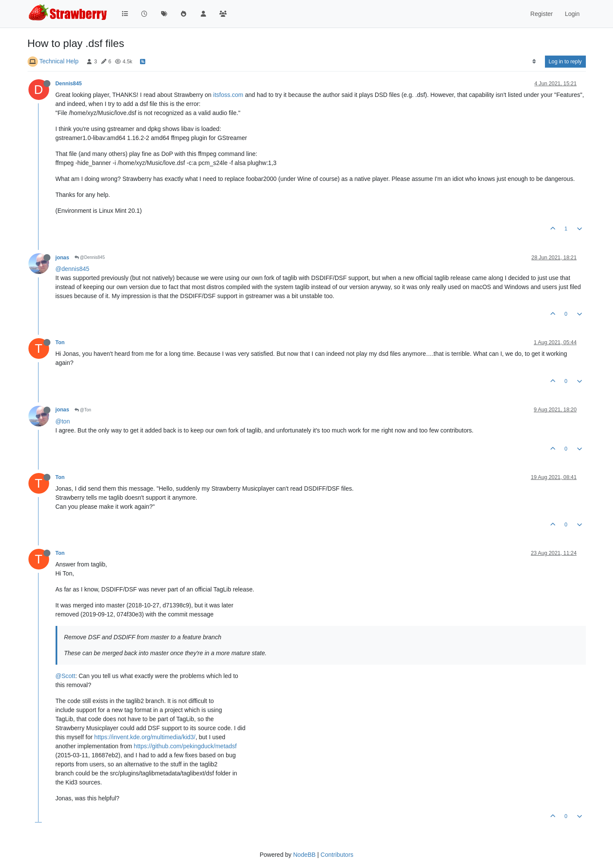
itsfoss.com (228, 95)
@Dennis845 (90, 257)
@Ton (83, 410)
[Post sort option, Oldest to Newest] (534, 62)
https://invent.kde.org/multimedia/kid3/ (145, 737)
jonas (62, 258)
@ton (63, 421)
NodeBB (304, 855)
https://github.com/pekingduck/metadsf (185, 746)
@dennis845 (73, 269)
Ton (60, 342)
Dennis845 (69, 84)
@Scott (65, 676)
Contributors (337, 855)
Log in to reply (565, 62)
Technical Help (59, 61)
